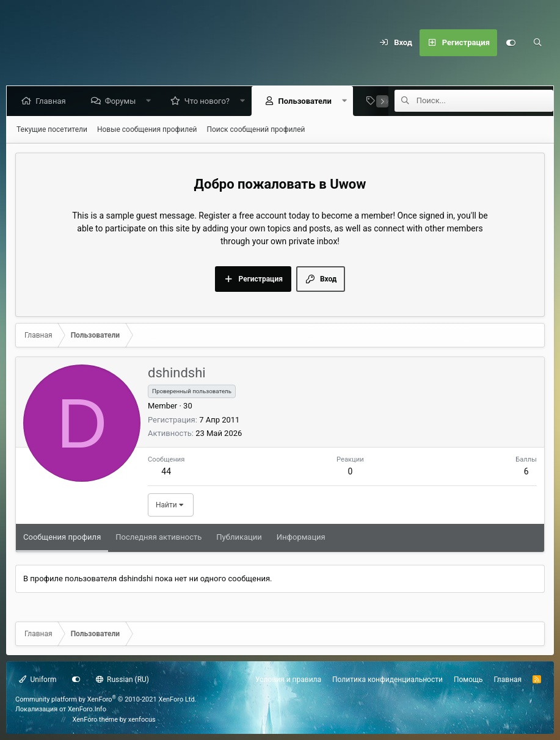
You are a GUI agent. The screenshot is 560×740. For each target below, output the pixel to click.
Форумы (122, 101)
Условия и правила (288, 680)
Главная (53, 101)
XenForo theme (96, 720)
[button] (151, 101)
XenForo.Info (87, 709)
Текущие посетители (52, 129)
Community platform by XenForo (106, 699)
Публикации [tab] (239, 537)
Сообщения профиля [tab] (62, 537)
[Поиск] (537, 43)
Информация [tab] (301, 537)
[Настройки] (511, 43)
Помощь (468, 680)
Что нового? (209, 101)
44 (166, 471)
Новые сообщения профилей (147, 129)
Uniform (38, 680)
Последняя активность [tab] (158, 537)
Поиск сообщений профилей (256, 129)
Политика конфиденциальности (387, 680)
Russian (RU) (122, 680)
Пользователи (307, 101)
